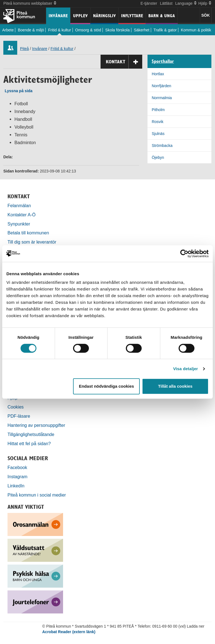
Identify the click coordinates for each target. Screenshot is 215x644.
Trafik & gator (165, 30)
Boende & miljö (31, 30)
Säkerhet (142, 30)
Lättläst (166, 3)
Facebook (17, 467)
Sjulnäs (158, 134)
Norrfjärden (161, 86)
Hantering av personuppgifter (36, 425)
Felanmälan (19, 206)
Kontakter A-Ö (22, 215)
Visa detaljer (185, 369)
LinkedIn (16, 486)
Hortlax (158, 74)
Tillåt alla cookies (175, 386)
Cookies (16, 407)
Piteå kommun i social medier (37, 495)
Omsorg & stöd (88, 30)
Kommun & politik (196, 30)
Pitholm (158, 110)
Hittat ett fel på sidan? (29, 443)
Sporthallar (163, 61)
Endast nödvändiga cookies (106, 386)
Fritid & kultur (59, 30)
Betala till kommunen (28, 233)
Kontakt (124, 62)
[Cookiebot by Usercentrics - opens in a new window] (184, 254)
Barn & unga (162, 16)
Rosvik (157, 122)
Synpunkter (19, 224)
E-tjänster (149, 3)
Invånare (58, 16)
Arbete (8, 30)
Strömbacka (162, 146)
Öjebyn (158, 157)
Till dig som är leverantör (32, 242)
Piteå (24, 49)
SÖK (206, 15)
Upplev (80, 16)
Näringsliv (104, 16)
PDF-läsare (19, 416)
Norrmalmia (162, 98)
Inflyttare (132, 16)
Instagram (17, 477)
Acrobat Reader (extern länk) (69, 632)
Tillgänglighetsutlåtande (31, 434)
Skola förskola (117, 30)
